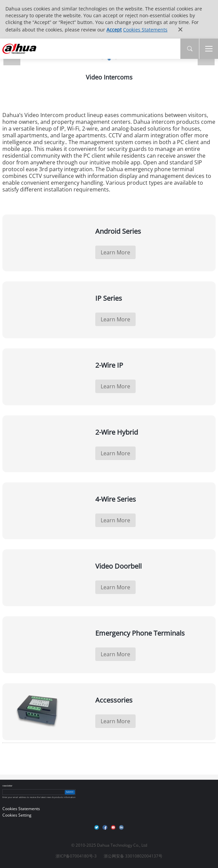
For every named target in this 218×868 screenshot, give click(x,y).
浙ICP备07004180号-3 (76, 856)
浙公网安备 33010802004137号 (133, 856)
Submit (70, 792)
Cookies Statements (145, 30)
